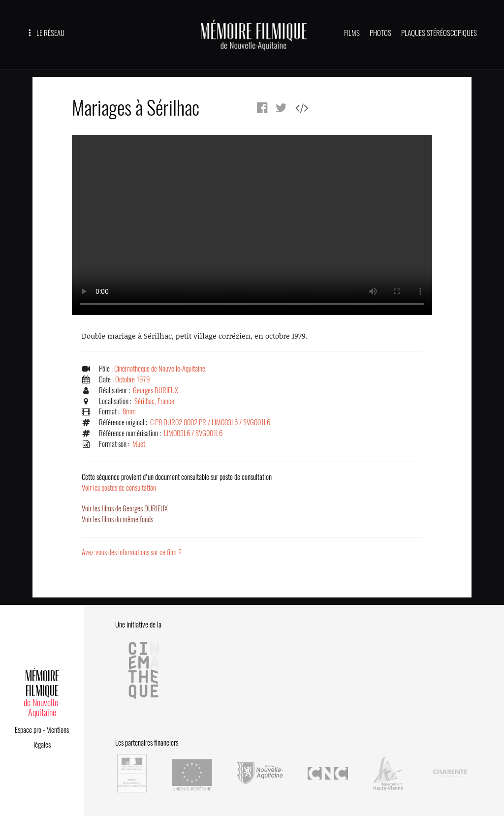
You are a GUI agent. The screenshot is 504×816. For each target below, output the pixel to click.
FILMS (352, 33)
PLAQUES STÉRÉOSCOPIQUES (439, 33)
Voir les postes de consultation (177, 482)
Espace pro (28, 730)
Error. (252, 225)
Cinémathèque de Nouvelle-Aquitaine (160, 369)
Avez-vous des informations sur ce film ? (132, 552)
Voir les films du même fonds (117, 519)
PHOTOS (380, 33)
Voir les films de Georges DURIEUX (125, 508)
